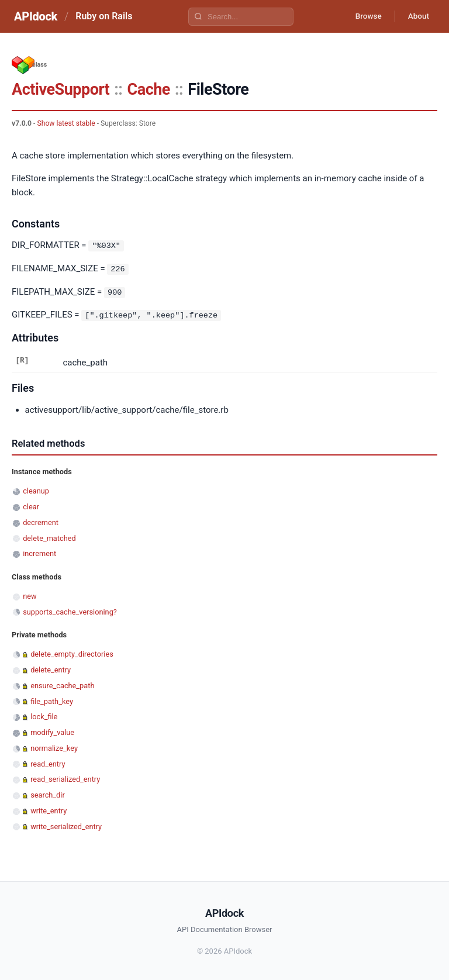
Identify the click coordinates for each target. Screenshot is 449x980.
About (417, 16)
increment (39, 552)
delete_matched (49, 536)
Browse (364, 16)
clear (31, 505)
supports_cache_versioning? (70, 610)
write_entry (49, 810)
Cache (149, 89)
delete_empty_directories (72, 653)
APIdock (36, 16)
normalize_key (54, 747)
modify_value (52, 731)
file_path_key (52, 700)
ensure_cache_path (62, 684)
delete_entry (51, 669)
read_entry (48, 762)
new (30, 595)
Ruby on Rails (104, 16)
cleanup (36, 490)
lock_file (44, 715)
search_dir (48, 794)
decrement (41, 521)
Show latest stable (66, 123)
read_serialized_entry (65, 778)
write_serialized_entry (66, 825)
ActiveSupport (61, 89)
